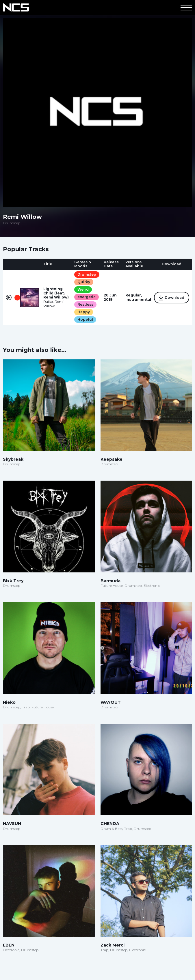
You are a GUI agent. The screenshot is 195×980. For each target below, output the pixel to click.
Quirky (84, 282)
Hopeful (85, 319)
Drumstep (87, 274)
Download (172, 298)
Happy (84, 312)
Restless (85, 304)
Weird (83, 289)
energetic (87, 297)
